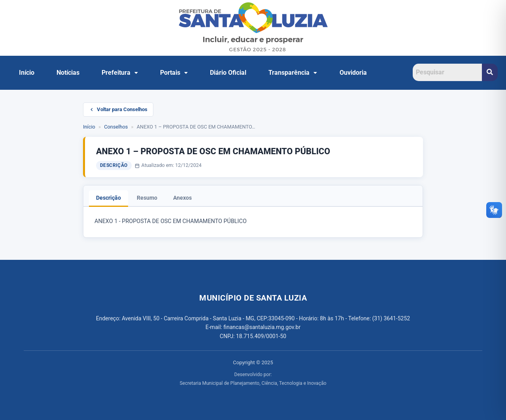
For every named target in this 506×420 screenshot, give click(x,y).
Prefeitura (120, 73)
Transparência (293, 73)
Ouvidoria (353, 73)
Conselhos (116, 127)
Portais (174, 73)
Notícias (68, 73)
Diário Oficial (228, 73)
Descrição (109, 198)
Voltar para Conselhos (118, 109)
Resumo (147, 198)
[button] (120, 73)
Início (27, 73)
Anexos (182, 198)
